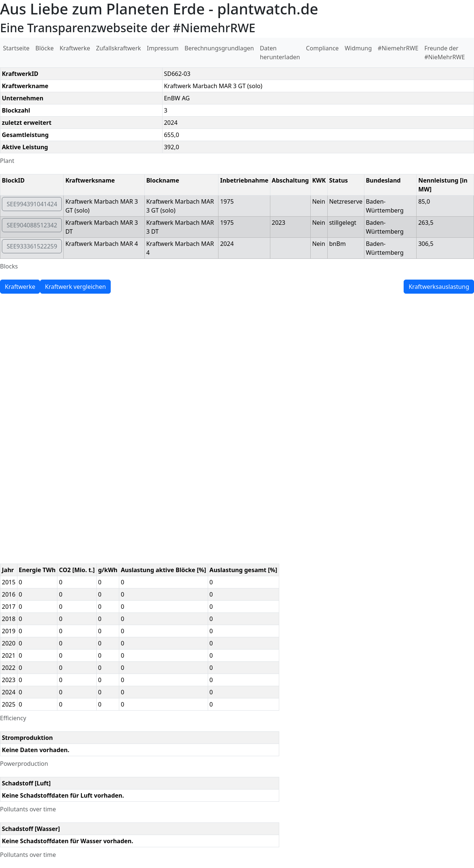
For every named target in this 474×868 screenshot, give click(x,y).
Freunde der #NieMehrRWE (445, 53)
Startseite (16, 48)
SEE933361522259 (32, 246)
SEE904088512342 (32, 225)
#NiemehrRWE (398, 48)
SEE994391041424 (32, 204)
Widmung (358, 48)
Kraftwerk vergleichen (75, 287)
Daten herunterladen (280, 53)
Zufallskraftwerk (118, 48)
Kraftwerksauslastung (439, 287)
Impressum (163, 48)
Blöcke (45, 48)
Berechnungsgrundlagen (219, 48)
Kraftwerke (75, 48)
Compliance (322, 48)
